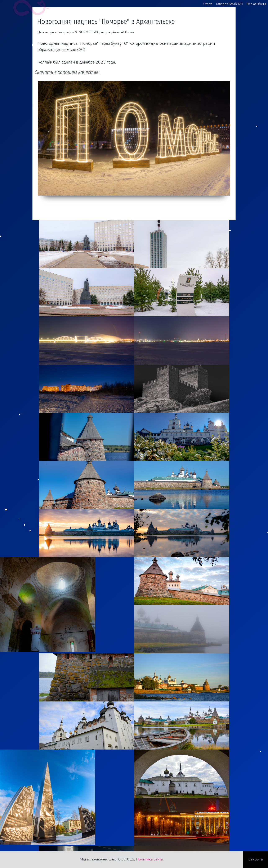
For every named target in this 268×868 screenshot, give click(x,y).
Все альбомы (256, 4)
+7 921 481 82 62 (29, 827)
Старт (208, 4)
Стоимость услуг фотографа (39, 839)
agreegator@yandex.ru (33, 833)
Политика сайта (149, 859)
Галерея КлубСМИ (229, 4)
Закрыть (256, 859)
